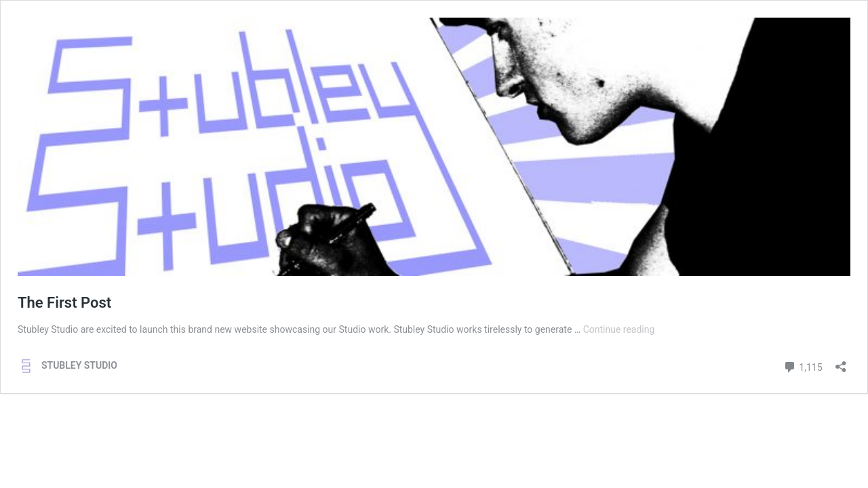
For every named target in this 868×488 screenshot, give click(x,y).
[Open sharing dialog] (841, 362)
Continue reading (619, 329)
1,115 (803, 366)
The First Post (64, 303)
